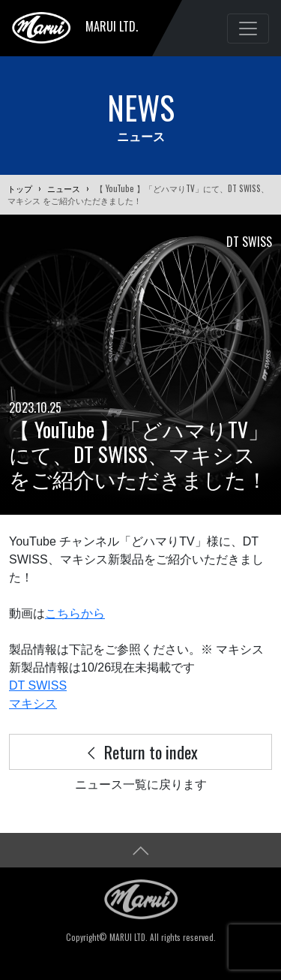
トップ (20, 188)
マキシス (33, 703)
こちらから (75, 613)
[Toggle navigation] (248, 29)
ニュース (64, 188)
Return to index (141, 752)
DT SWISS (38, 685)
